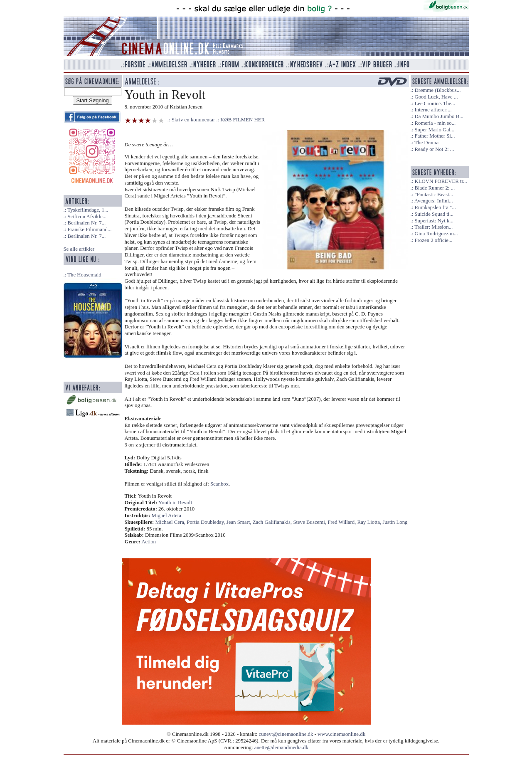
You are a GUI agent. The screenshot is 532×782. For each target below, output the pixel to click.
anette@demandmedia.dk (281, 747)
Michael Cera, (171, 522)
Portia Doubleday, (206, 522)
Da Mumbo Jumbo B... (439, 116)
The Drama (426, 143)
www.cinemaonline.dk (341, 734)
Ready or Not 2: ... (434, 149)
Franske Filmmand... (89, 229)
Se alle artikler (79, 249)
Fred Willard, (342, 522)
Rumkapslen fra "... (435, 207)
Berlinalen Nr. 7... (86, 223)
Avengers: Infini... (434, 201)
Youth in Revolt (175, 503)
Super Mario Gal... (434, 130)
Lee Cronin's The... (435, 104)
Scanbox (219, 484)
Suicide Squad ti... (434, 214)
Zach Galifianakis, (273, 522)
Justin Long (395, 522)
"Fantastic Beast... (434, 195)
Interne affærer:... (433, 110)
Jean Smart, (240, 522)
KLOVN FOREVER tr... (441, 181)
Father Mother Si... (435, 136)
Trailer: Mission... (433, 227)
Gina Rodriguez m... (436, 234)
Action (149, 542)
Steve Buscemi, (310, 522)
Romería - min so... (435, 123)
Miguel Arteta (166, 516)
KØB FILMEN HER (243, 120)
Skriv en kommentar (193, 120)
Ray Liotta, (370, 522)
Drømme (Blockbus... (437, 90)
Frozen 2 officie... (433, 240)
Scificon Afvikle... (87, 217)
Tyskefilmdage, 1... (88, 210)
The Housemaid (84, 275)
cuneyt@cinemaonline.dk (286, 734)
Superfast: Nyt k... (434, 221)
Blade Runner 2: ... (435, 188)
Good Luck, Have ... (436, 97)
